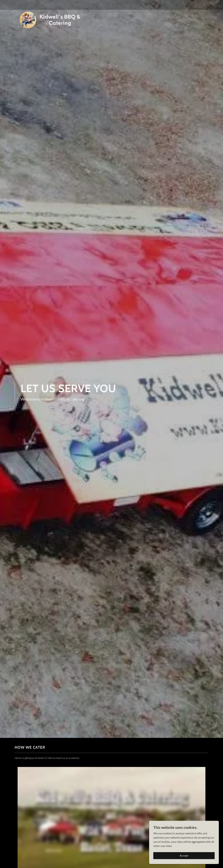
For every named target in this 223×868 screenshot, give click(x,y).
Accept (184, 856)
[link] (49, 4)
